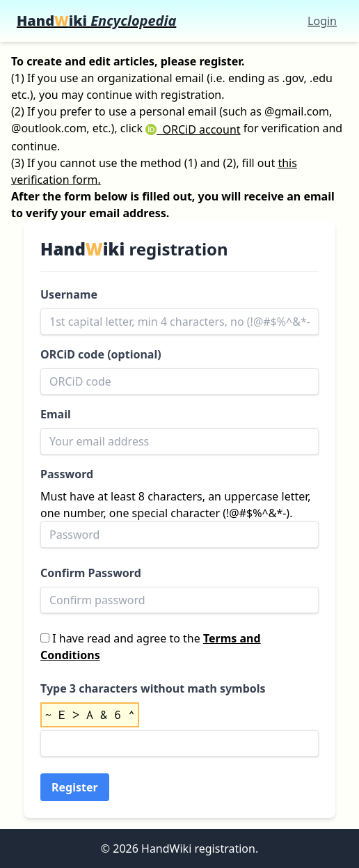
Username (69, 294)
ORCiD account (193, 129)
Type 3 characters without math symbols (153, 688)
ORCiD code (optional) (101, 354)
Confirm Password (91, 573)
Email (56, 414)
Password (67, 474)
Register (75, 787)
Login (322, 21)
